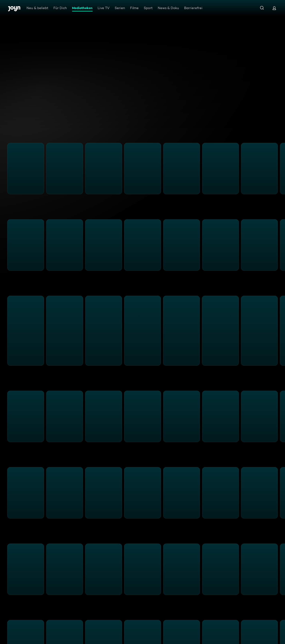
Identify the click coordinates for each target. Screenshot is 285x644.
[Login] (274, 8)
